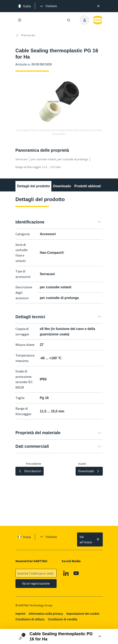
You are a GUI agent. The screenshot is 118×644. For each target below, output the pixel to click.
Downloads (62, 186)
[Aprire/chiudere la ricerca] (69, 20)
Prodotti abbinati (87, 186)
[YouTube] (76, 573)
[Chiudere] (98, 6)
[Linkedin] (66, 573)
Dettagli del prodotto (33, 186)
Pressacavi (25, 35)
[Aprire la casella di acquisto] (59, 636)
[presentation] (48, 6)
